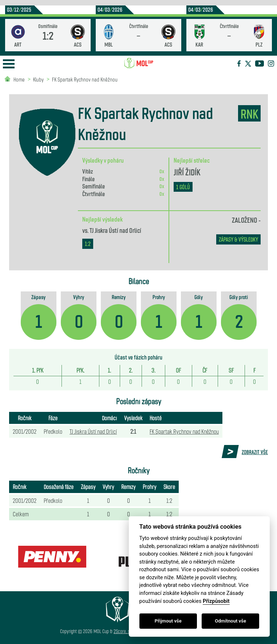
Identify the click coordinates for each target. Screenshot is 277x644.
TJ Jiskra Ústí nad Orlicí (115, 230)
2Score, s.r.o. (125, 631)
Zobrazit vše (255, 452)
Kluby (38, 79)
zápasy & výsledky (238, 239)
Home (19, 79)
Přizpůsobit (216, 601)
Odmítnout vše (230, 621)
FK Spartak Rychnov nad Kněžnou (85, 79)
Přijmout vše (168, 621)
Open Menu (9, 64)
